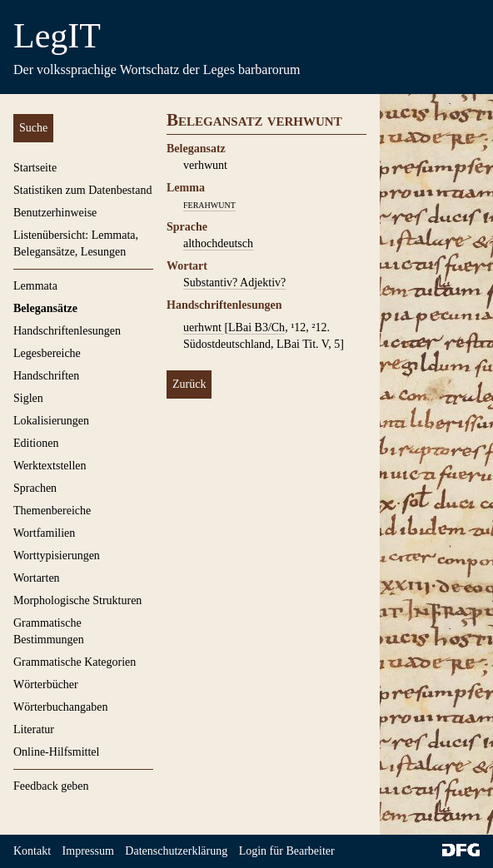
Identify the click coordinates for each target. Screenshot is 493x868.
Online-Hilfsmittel (56, 752)
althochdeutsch (218, 243)
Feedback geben (51, 786)
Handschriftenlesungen (67, 331)
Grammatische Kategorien (75, 662)
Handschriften (46, 376)
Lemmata (35, 286)
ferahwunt (209, 204)
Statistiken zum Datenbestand (82, 190)
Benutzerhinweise (55, 213)
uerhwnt (204, 327)
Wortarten (37, 578)
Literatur (34, 729)
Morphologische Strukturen (77, 600)
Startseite (35, 168)
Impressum (88, 851)
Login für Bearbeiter (287, 851)
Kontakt (32, 851)
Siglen (28, 398)
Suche (33, 128)
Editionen (36, 443)
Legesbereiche (47, 353)
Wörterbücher (46, 684)
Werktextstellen (50, 466)
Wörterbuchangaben (61, 707)
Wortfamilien (44, 533)
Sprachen (35, 488)
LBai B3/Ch (256, 327)
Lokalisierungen (51, 421)
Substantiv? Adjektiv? (234, 283)
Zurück (189, 384)
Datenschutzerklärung (176, 851)
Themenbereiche (52, 511)
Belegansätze (45, 308)
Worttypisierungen (57, 556)
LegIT (57, 36)
